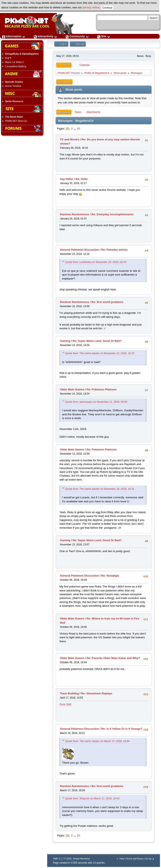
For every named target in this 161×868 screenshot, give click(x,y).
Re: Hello (82, 179)
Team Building (69, 693)
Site (104, 36)
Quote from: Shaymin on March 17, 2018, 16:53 (92, 799)
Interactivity (45, 36)
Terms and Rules (135, 859)
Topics (78, 112)
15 (79, 129)
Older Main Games (72, 389)
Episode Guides (14, 82)
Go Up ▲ (150, 859)
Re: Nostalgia (110, 576)
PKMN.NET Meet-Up (16, 121)
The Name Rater (14, 117)
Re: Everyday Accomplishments (112, 214)
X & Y (8, 58)
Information (14, 36)
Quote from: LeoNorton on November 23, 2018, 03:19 (96, 262)
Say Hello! (67, 179)
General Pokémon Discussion (79, 250)
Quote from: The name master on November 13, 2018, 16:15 (100, 353)
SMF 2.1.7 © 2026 (62, 859)
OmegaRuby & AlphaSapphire (22, 54)
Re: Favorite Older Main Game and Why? (113, 658)
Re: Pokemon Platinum (102, 389)
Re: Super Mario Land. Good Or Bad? (97, 341)
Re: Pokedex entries (114, 250)
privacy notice (91, 7)
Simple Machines (81, 859)
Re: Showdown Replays (97, 693)
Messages (64, 112)
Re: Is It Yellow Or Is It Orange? (122, 729)
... (75, 129)
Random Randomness (75, 214)
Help (122, 859)
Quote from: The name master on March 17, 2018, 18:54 (97, 741)
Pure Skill (65, 704)
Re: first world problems (107, 302)
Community (77, 36)
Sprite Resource (14, 101)
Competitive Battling (16, 66)
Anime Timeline (13, 86)
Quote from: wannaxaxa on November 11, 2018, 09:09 (96, 402)
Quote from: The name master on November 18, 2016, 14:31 (100, 489)
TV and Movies (70, 139)
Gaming (65, 341)
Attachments (93, 112)
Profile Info (64, 82)
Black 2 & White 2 (14, 62)
